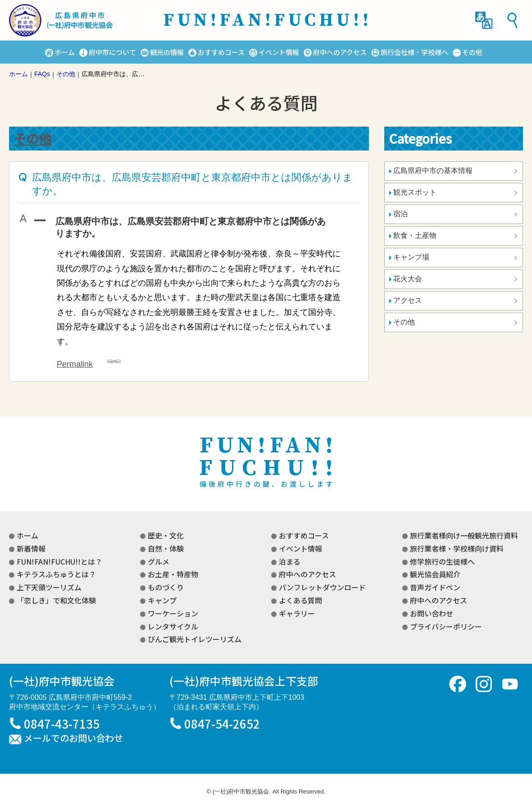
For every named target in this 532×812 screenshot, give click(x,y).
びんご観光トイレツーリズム (195, 639)
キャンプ (162, 600)
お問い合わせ (432, 613)
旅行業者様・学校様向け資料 (457, 548)
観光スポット (415, 192)
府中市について (112, 52)
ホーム (65, 52)
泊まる (290, 561)
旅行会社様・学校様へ (414, 52)
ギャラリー (297, 613)
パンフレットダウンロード (322, 587)
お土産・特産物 (173, 574)
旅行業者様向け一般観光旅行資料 (464, 535)
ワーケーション (173, 613)
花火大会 (408, 279)
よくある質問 (300, 600)
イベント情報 (279, 52)
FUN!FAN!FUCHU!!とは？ (59, 561)
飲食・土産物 (415, 235)
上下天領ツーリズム (49, 587)
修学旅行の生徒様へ (442, 561)
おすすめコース (221, 52)
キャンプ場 (411, 257)
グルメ (159, 561)
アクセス (408, 300)
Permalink (89, 362)
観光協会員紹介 (435, 574)
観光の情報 (167, 52)
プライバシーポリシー (446, 626)
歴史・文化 (166, 535)
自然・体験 (166, 548)
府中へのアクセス (340, 52)
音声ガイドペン (435, 587)
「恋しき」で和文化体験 (56, 600)
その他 (472, 52)
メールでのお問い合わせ (73, 739)
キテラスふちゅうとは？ (56, 574)
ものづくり (166, 587)
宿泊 (400, 214)
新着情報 (31, 548)
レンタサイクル (173, 626)
